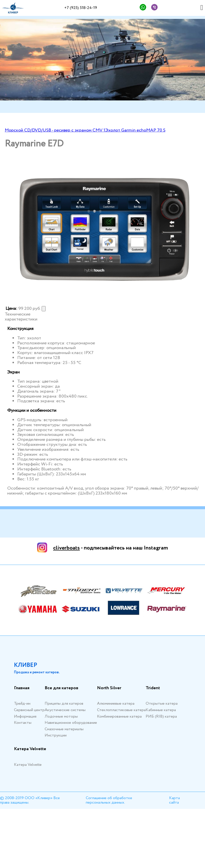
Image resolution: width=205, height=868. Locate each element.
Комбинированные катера (119, 716)
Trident (153, 688)
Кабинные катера (161, 710)
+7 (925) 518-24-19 (81, 8)
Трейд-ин (22, 704)
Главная (22, 688)
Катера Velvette (30, 749)
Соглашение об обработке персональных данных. (109, 800)
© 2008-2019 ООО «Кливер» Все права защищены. (30, 800)
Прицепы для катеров (64, 704)
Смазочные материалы (64, 729)
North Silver (109, 688)
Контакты (23, 723)
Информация (25, 716)
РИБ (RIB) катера (161, 716)
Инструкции (56, 735)
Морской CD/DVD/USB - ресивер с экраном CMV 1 (55, 130)
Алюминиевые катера (116, 704)
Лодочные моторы (61, 716)
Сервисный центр (29, 710)
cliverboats (66, 548)
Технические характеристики (21, 317)
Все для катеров (61, 688)
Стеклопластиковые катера (121, 710)
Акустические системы (65, 710)
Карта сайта (174, 800)
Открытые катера (162, 704)
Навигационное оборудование (71, 723)
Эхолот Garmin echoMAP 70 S (135, 130)
